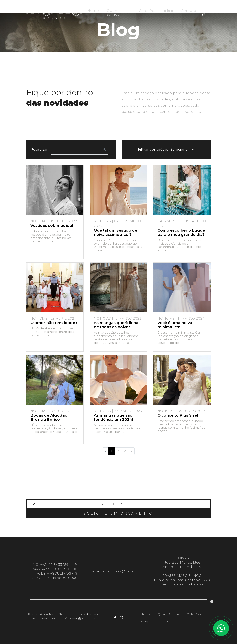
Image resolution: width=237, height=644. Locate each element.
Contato (189, 11)
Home (93, 11)
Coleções (148, 11)
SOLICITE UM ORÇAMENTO (145, 514)
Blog (169, 10)
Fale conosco (85, 504)
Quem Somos (113, 13)
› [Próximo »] (132, 451)
